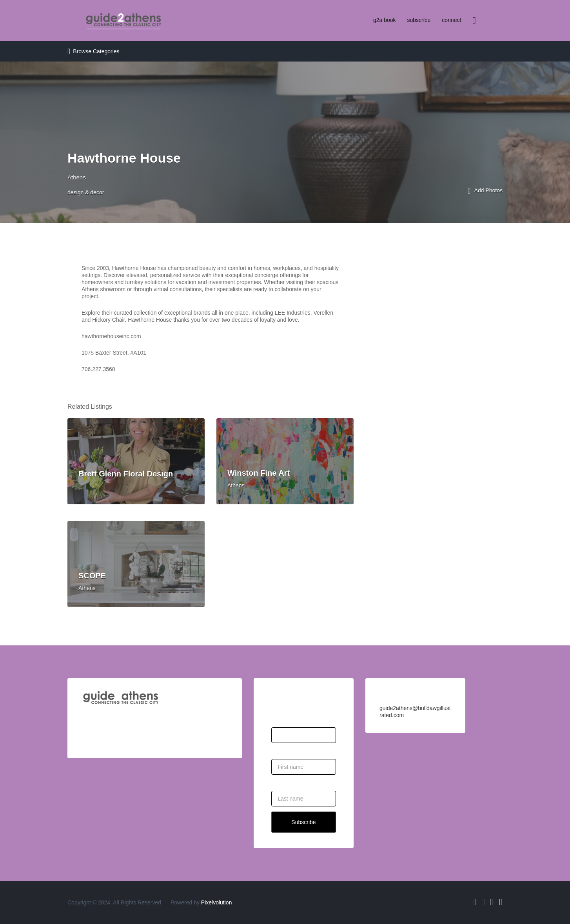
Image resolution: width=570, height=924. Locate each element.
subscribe (419, 20)
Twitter (483, 902)
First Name (285, 750)
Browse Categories (96, 51)
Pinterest (501, 902)
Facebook (474, 902)
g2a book (385, 20)
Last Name (285, 781)
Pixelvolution (217, 902)
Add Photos (485, 191)
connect (451, 20)
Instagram (492, 902)
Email (278, 718)
